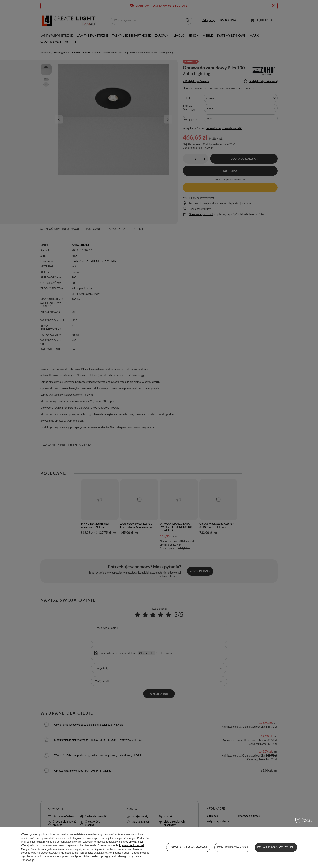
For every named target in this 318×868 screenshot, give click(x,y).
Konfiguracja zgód (233, 847)
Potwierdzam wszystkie (276, 847)
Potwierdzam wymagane (188, 847)
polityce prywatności (131, 842)
